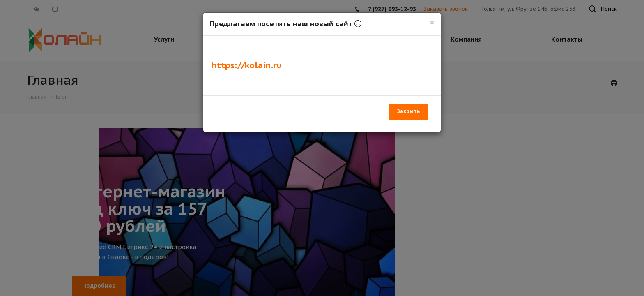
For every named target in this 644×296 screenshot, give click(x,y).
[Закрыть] (432, 22)
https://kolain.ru (247, 65)
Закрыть (408, 111)
